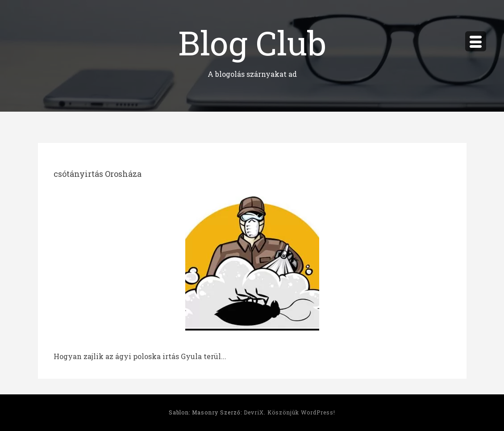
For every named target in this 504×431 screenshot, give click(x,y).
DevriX (254, 412)
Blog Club (252, 42)
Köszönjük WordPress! (301, 412)
